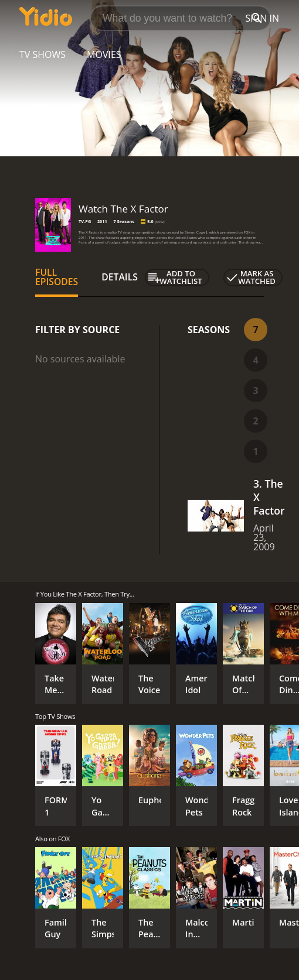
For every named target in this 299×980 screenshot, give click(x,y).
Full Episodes (57, 277)
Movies (104, 54)
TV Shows (43, 54)
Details (120, 277)
